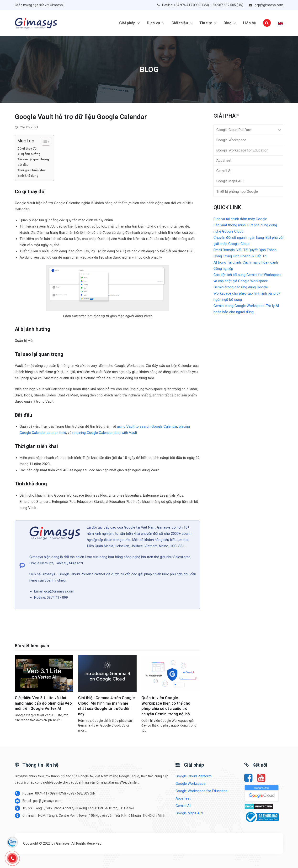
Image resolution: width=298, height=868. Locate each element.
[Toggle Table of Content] (44, 142)
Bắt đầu (23, 165)
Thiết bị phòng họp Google (237, 192)
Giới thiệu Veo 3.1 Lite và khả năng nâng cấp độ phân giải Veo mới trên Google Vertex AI (43, 703)
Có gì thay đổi (27, 148)
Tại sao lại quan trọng (33, 159)
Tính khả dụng (28, 176)
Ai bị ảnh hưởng (29, 154)
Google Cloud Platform (234, 130)
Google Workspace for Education (242, 150)
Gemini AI (224, 171)
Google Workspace (231, 140)
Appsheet (224, 161)
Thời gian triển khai (32, 170)
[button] (267, 23)
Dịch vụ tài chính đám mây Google (240, 219)
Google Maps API (230, 181)
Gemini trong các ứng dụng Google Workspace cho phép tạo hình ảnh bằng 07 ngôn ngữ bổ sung (247, 293)
